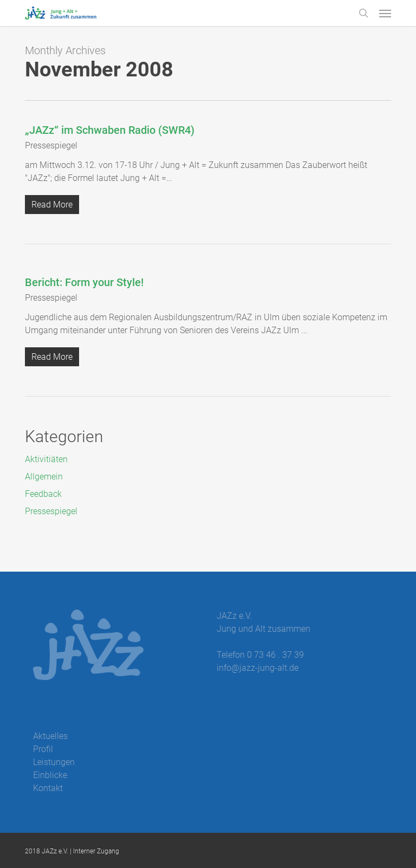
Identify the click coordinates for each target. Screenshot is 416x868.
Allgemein (44, 477)
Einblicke (50, 775)
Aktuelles (50, 736)
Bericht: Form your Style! (84, 282)
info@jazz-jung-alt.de (258, 668)
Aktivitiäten (46, 459)
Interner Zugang (96, 851)
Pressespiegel (51, 145)
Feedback (43, 494)
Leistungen (54, 762)
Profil (43, 749)
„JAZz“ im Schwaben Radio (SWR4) (110, 130)
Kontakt (48, 788)
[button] (385, 13)
